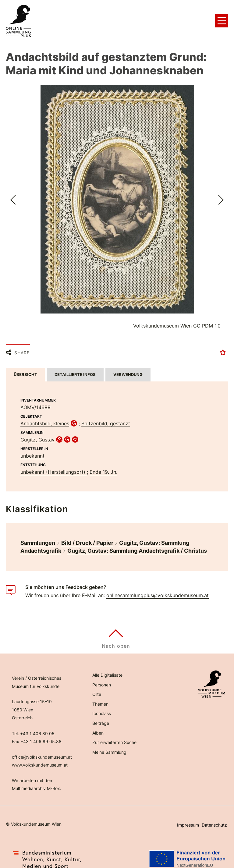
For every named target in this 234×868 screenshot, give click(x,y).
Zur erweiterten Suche (114, 736)
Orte (97, 688)
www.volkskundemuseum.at (40, 759)
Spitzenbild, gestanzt (106, 417)
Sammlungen (38, 536)
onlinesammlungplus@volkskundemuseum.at (158, 589)
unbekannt (32, 449)
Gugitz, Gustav (37, 433)
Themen (100, 698)
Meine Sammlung (109, 746)
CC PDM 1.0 (207, 326)
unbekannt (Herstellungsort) (54, 466)
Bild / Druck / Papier (87, 536)
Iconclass (102, 707)
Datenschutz (214, 818)
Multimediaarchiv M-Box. (37, 782)
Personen (102, 678)
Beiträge (101, 717)
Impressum (188, 818)
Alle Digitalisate (107, 669)
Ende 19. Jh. (103, 466)
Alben (98, 726)
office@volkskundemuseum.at (42, 751)
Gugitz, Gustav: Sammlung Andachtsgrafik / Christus (137, 544)
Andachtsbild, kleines (45, 417)
